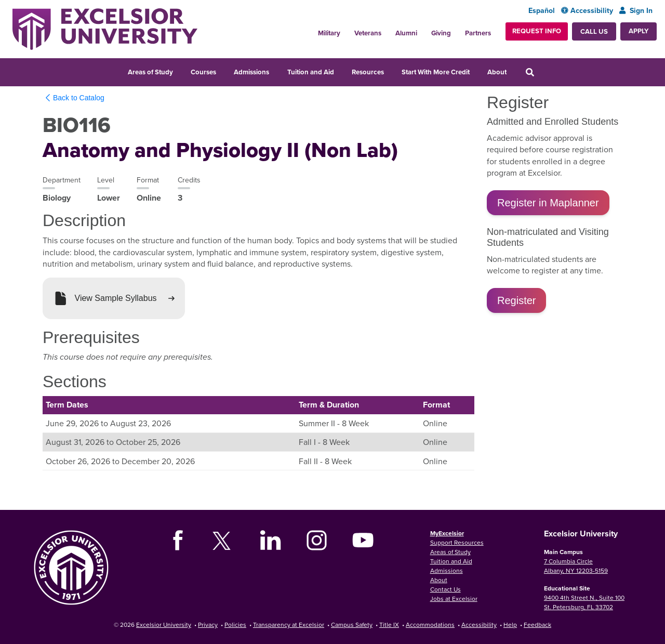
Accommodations (430, 625)
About (497, 72)
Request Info (537, 31)
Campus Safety (352, 625)
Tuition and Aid (311, 72)
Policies (235, 625)
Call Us (594, 31)
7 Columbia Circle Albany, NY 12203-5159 (576, 566)
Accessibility (587, 11)
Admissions (251, 72)
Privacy (208, 625)
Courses (203, 72)
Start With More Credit (436, 72)
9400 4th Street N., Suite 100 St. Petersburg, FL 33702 (584, 602)
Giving (441, 33)
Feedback (537, 625)
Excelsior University (164, 625)
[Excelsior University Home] (105, 29)
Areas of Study (150, 72)
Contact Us (445, 589)
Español (542, 11)
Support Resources (457, 542)
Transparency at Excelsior (289, 625)
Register (516, 300)
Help (510, 625)
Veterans (368, 33)
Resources (368, 72)
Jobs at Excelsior (454, 599)
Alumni (406, 33)
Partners (478, 33)
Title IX (389, 625)
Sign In (636, 11)
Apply (639, 31)
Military (329, 33)
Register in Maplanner (548, 203)
